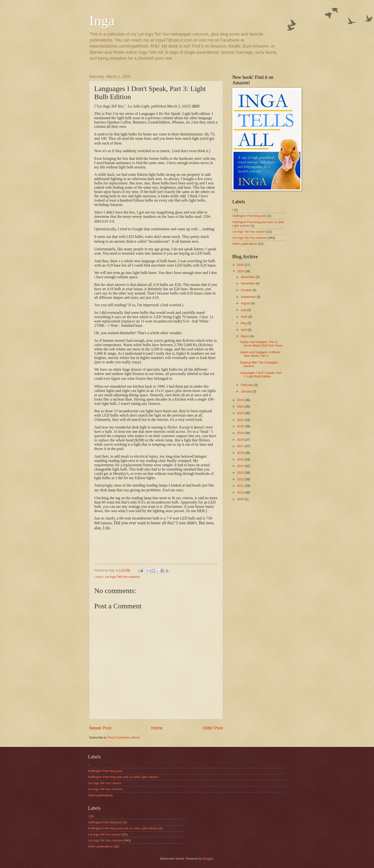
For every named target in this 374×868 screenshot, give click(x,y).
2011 (241, 486)
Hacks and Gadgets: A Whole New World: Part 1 (260, 354)
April (244, 330)
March (245, 336)
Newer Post (100, 728)
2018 (241, 440)
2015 (241, 459)
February (247, 385)
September (249, 297)
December (248, 277)
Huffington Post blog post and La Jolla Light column (123, 777)
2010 (241, 492)
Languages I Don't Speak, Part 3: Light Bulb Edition (261, 375)
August (246, 303)
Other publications (245, 244)
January (247, 391)
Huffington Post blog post (249, 216)
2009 (241, 499)
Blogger (208, 859)
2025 (241, 271)
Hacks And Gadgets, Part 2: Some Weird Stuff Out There (261, 344)
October (247, 290)
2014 (241, 466)
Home (157, 728)
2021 (241, 420)
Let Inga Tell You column (249, 232)
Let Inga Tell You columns (122, 577)
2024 (241, 400)
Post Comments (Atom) (124, 737)
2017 (241, 446)
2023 (241, 406)
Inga (102, 21)
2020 (241, 426)
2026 (241, 265)
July (244, 310)
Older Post (213, 728)
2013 (241, 473)
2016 (241, 453)
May (244, 323)
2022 (241, 413)
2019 (241, 433)
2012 (241, 479)
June (244, 317)
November (248, 283)
